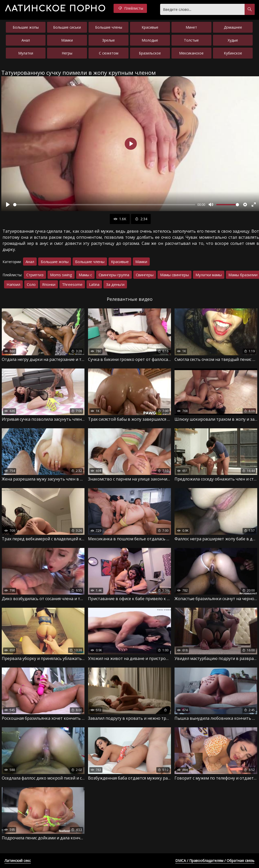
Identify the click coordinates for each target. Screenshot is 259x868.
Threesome (72, 284)
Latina (94, 284)
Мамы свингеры (175, 275)
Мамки (67, 40)
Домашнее (233, 27)
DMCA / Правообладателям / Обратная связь (215, 861)
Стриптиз (35, 275)
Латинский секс (18, 861)
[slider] (104, 205)
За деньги (115, 284)
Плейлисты (130, 8)
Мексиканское (191, 53)
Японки (49, 284)
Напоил (13, 284)
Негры (67, 53)
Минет (191, 27)
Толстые (191, 40)
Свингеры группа (114, 275)
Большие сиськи (67, 27)
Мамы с (85, 275)
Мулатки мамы (209, 275)
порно (56, 9)
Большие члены (109, 27)
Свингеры (145, 275)
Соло (31, 284)
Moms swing (61, 275)
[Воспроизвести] (8, 205)
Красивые (150, 27)
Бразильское (150, 53)
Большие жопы (26, 27)
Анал (26, 40)
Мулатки (26, 53)
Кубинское (233, 53)
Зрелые (109, 40)
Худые (233, 40)
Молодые (150, 40)
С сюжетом (109, 53)
